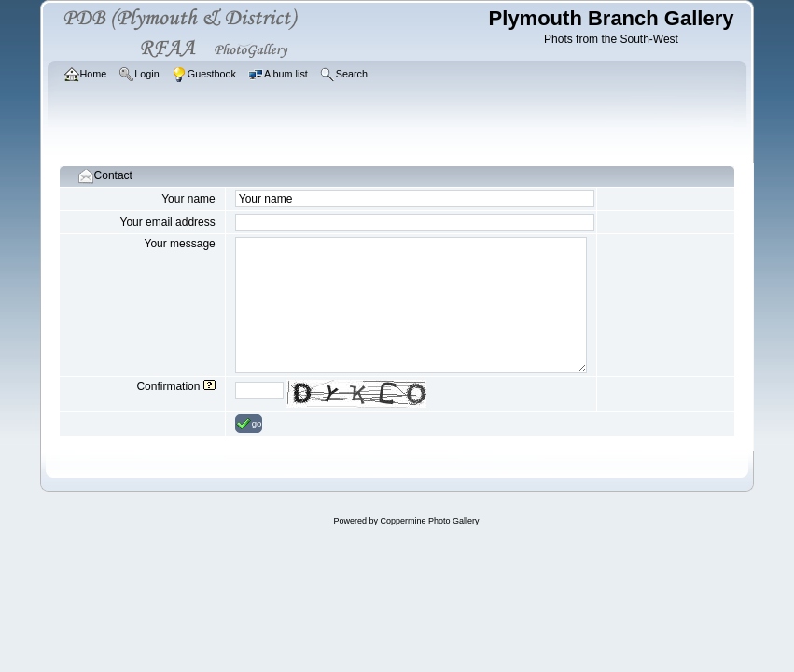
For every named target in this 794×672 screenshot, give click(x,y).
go (249, 424)
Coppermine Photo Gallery (429, 521)
